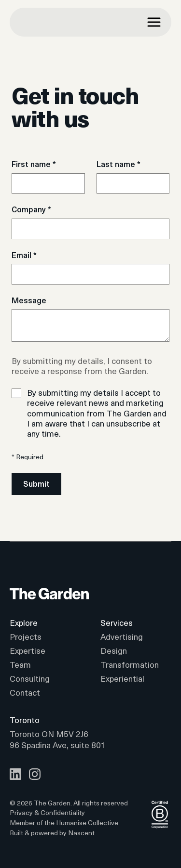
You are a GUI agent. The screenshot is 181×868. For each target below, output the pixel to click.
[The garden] (56, 22)
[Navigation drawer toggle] (154, 22)
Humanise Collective (87, 823)
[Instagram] (35, 774)
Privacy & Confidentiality (47, 813)
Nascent (81, 833)
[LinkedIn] (15, 774)
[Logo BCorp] (160, 823)
